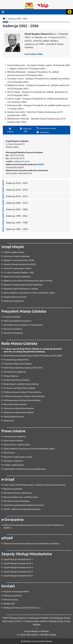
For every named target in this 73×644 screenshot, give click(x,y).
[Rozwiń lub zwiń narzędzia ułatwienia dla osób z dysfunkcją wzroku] (70, 12)
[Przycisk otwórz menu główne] (3, 12)
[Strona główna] (4, 19)
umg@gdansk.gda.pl (21, 161)
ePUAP (40, 164)
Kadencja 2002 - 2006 (18, 19)
